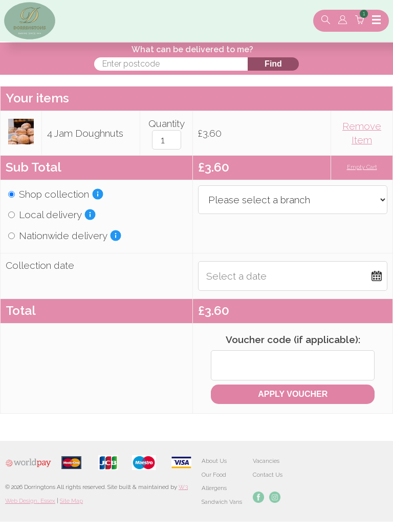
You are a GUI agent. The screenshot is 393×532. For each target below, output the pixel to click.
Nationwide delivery (58, 236)
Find (273, 64)
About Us (214, 461)
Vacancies (266, 461)
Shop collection (49, 194)
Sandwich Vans (222, 502)
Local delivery (45, 215)
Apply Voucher (293, 394)
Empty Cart (362, 167)
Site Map (71, 501)
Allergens (214, 488)
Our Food (214, 475)
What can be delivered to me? (192, 49)
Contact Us (268, 475)
